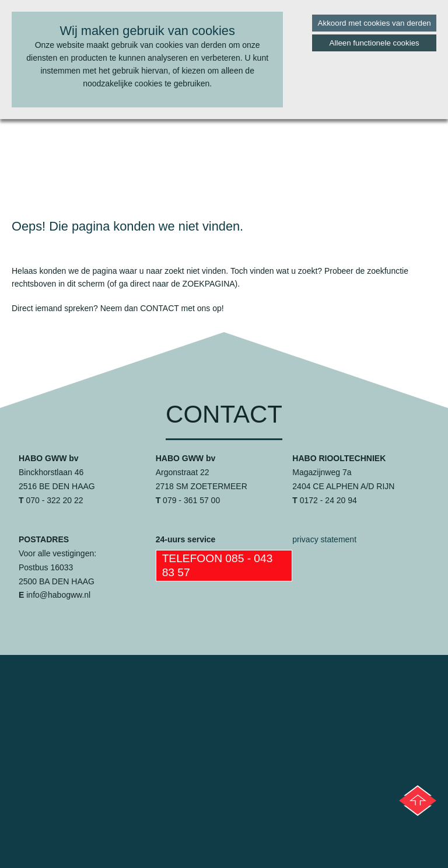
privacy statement (324, 539)
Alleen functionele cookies (374, 43)
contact (159, 308)
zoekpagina (209, 284)
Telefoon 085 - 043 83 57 (218, 565)
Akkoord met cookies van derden (374, 23)
